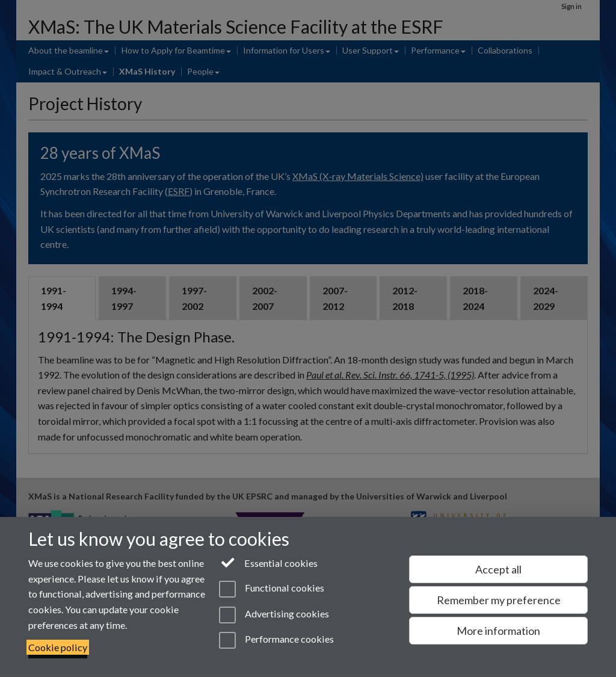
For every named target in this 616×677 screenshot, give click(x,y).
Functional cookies (272, 589)
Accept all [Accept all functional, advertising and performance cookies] (498, 569)
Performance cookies (276, 640)
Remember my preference (499, 600)
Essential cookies (269, 562)
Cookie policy (58, 647)
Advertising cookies (274, 615)
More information (498, 631)
